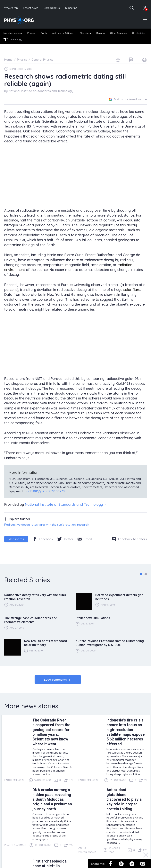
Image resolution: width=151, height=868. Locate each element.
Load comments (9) (58, 680)
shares (16, 539)
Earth (44, 33)
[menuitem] (13, 33)
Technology (13, 40)
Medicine (139, 33)
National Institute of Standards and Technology (41, 91)
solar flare (132, 290)
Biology (100, 33)
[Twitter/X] (65, 539)
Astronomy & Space (63, 33)
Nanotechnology (13, 33)
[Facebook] (43, 539)
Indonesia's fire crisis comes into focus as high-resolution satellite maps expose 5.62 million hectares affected (126, 732)
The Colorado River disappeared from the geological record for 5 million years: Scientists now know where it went (51, 732)
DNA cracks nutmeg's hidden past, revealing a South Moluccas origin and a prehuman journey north (52, 799)
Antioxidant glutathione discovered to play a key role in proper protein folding (124, 799)
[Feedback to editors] (129, 539)
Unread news (52, 8)
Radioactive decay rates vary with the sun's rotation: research (47, 525)
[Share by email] (85, 539)
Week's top (11, 8)
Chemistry (85, 33)
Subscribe (71, 8)
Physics (31, 33)
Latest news (31, 8)
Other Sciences (118, 33)
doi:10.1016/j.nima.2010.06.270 (45, 491)
